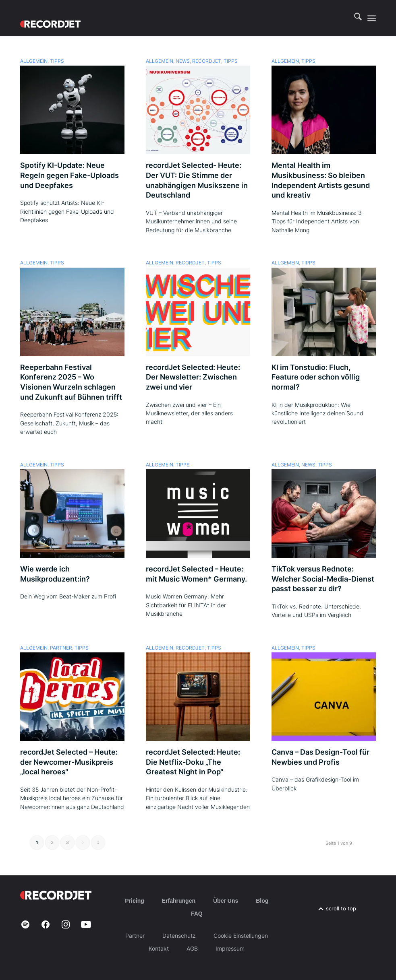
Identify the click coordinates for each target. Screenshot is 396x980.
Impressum (230, 948)
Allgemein (34, 61)
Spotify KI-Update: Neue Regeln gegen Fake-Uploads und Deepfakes (69, 175)
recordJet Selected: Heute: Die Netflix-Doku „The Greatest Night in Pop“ (193, 762)
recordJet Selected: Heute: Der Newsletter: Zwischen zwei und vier (193, 377)
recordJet (207, 61)
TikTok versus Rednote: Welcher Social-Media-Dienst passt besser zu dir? (323, 579)
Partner (61, 648)
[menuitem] (354, 18)
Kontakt (159, 948)
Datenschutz (179, 936)
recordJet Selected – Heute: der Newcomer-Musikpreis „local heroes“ (69, 762)
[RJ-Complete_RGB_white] (50, 18)
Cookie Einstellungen (241, 936)
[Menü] (372, 18)
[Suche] (354, 18)
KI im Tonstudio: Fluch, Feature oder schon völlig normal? (316, 377)
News (183, 61)
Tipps (57, 61)
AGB (192, 948)
